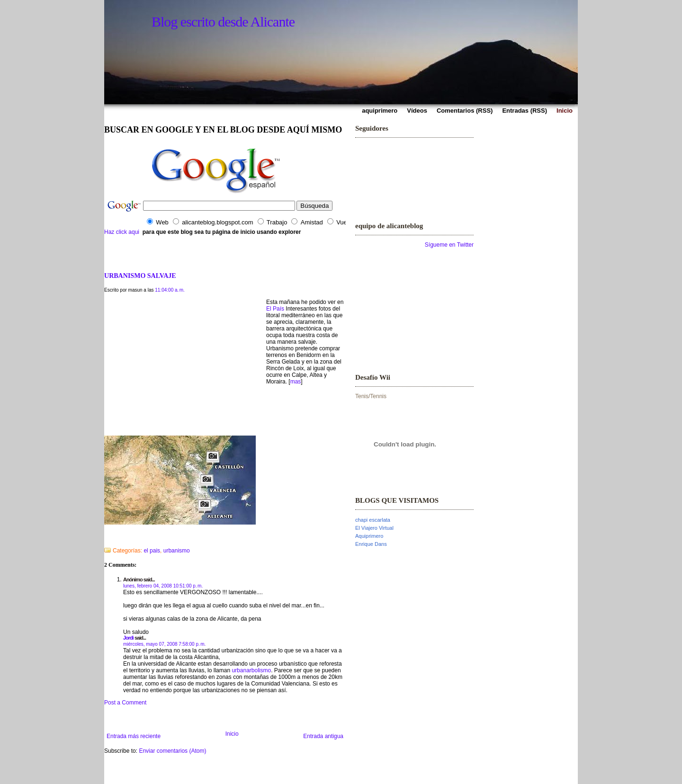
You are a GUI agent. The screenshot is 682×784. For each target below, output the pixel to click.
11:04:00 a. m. (170, 290)
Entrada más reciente (134, 736)
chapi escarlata (373, 520)
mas (296, 382)
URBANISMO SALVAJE (140, 276)
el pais (152, 551)
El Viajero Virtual (374, 528)
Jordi (128, 638)
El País (275, 309)
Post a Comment (125, 703)
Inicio (232, 734)
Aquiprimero (369, 536)
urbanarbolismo (251, 670)
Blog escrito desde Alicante (223, 22)
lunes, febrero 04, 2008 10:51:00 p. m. (163, 586)
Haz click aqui (122, 232)
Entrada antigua (323, 736)
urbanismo (177, 551)
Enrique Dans (371, 544)
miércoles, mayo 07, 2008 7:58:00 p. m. (164, 644)
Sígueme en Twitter (449, 245)
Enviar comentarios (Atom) (172, 751)
